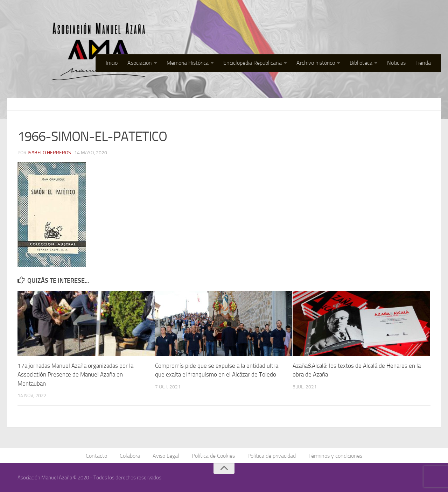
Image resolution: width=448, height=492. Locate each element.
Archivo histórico (316, 63)
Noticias (396, 63)
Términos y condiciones (335, 456)
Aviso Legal (166, 456)
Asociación (140, 63)
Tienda (423, 63)
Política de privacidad (272, 456)
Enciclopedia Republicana (253, 63)
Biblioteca (361, 63)
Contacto (96, 456)
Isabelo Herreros (49, 153)
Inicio (112, 63)
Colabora (130, 456)
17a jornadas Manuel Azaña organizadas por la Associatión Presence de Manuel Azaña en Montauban (75, 375)
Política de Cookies (213, 456)
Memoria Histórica (188, 63)
